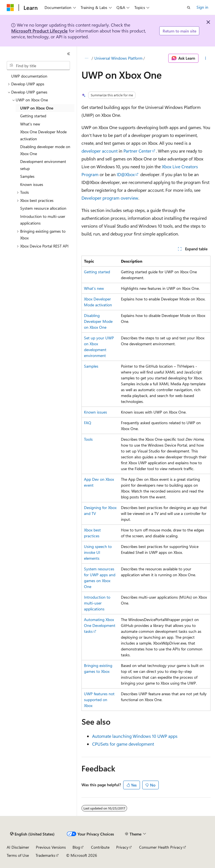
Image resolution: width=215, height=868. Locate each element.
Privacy (122, 847)
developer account (100, 151)
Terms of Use (18, 855)
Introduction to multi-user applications (97, 603)
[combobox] (38, 66)
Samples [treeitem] (27, 176)
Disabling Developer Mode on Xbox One (98, 321)
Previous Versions (51, 847)
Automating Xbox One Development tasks (100, 625)
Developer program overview (110, 198)
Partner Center (137, 151)
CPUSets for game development (123, 744)
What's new (94, 288)
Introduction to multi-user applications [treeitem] (43, 220)
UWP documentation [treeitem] (29, 76)
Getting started (97, 272)
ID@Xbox (126, 174)
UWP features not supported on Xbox (99, 700)
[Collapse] (69, 54)
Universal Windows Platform (118, 58)
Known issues (95, 412)
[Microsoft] (10, 8)
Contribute (100, 847)
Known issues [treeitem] (32, 184)
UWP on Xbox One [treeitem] (37, 108)
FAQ (88, 423)
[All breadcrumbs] (86, 58)
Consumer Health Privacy (161, 847)
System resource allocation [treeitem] (43, 208)
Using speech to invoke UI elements (98, 552)
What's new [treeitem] (30, 124)
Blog (76, 847)
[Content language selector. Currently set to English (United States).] (32, 834)
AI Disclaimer (18, 847)
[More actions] (206, 58)
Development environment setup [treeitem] (43, 165)
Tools (88, 439)
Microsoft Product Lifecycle (39, 31)
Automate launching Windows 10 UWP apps (135, 736)
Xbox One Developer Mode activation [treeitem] (43, 135)
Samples (91, 366)
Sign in (202, 7)
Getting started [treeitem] (33, 116)
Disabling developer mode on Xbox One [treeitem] (45, 150)
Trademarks (45, 855)
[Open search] (189, 8)
